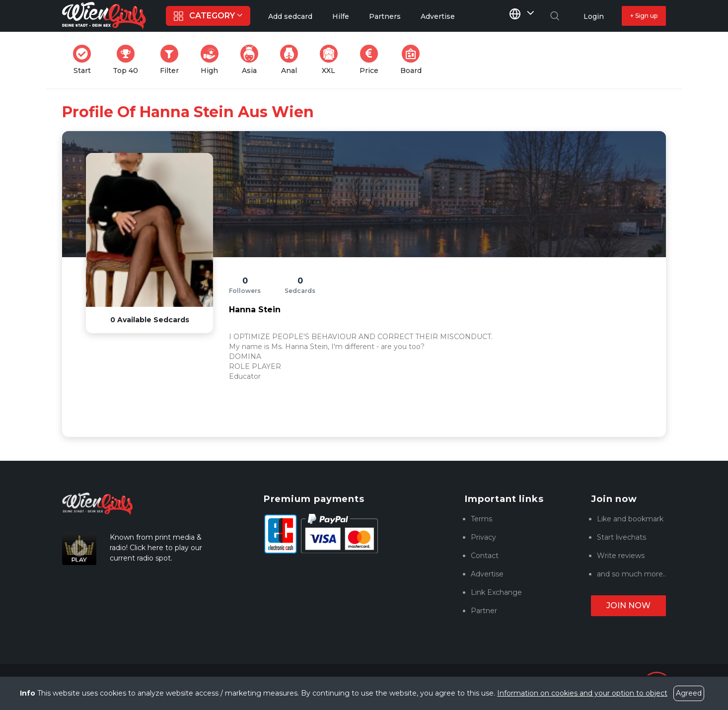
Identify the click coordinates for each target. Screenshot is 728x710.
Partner (484, 611)
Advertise (487, 574)
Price (372, 60)
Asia (252, 60)
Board (414, 60)
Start (85, 60)
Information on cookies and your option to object (582, 693)
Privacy (483, 537)
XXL (331, 60)
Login (594, 16)
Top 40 (128, 60)
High (213, 60)
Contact (485, 556)
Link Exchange (496, 592)
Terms (481, 519)
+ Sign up (644, 16)
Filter (172, 60)
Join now (628, 605)
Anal (292, 60)
